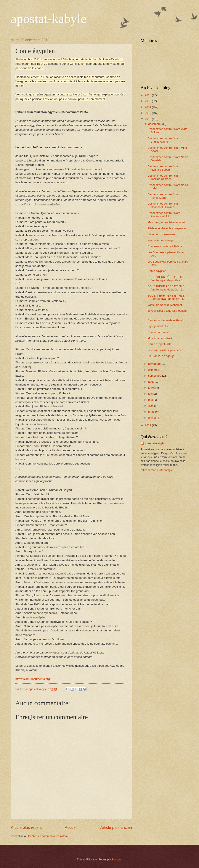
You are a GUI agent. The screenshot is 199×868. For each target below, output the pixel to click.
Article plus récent (26, 828)
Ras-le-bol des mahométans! (165, 320)
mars (152, 412)
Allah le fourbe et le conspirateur (168, 228)
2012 (148, 119)
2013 (148, 113)
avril (151, 406)
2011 (148, 425)
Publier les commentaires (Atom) (48, 836)
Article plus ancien (116, 828)
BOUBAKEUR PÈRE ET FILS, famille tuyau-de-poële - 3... (166, 279)
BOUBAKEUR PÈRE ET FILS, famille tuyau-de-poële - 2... (166, 288)
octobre (153, 370)
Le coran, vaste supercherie (165, 350)
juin (151, 394)
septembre (155, 376)
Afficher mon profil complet (157, 470)
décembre (155, 124)
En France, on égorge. (161, 356)
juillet (152, 388)
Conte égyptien (157, 271)
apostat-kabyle (49, 19)
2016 (148, 95)
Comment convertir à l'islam (165, 246)
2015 (148, 101)
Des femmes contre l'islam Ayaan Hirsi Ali (164, 215)
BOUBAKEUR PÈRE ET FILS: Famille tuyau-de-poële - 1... (166, 297)
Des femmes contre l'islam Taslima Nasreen (164, 177)
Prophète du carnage (160, 240)
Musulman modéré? (160, 338)
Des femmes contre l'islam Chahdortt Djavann (164, 205)
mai (151, 400)
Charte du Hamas (158, 332)
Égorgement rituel (159, 326)
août (151, 382)
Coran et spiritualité (160, 344)
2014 (148, 107)
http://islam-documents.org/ (33, 679)
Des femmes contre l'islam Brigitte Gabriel (164, 140)
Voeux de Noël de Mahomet (165, 305)
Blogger (117, 859)
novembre (155, 364)
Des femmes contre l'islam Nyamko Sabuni (164, 168)
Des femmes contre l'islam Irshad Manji (164, 196)
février (152, 418)
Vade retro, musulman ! (162, 234)
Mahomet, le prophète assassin (167, 222)
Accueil (71, 828)
